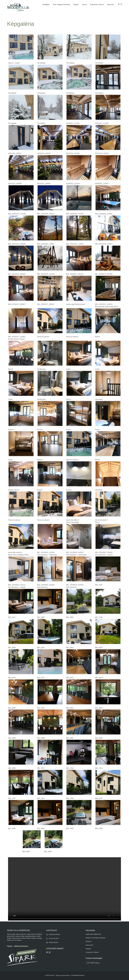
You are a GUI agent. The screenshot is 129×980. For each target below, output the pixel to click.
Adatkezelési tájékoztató (93, 934)
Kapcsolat (110, 4)
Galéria (84, 4)
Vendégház (46, 4)
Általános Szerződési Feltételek (95, 938)
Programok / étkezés (97, 4)
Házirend (88, 941)
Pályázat (88, 949)
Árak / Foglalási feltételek (61, 4)
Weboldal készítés (79, 975)
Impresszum (89, 945)
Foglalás (76, 4)
